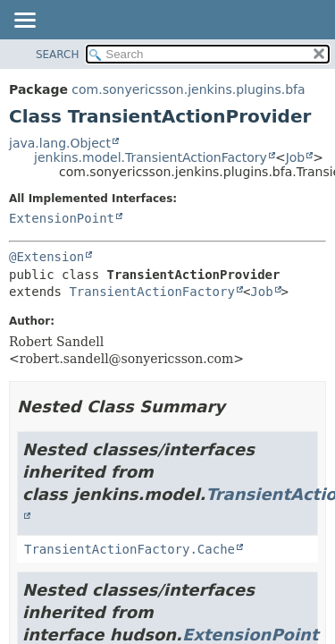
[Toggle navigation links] (24, 21)
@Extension (46, 257)
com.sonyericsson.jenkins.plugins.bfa (188, 89)
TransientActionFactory (151, 292)
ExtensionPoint (62, 218)
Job (296, 157)
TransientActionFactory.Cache (130, 549)
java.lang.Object (60, 143)
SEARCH (58, 55)
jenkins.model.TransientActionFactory (151, 157)
